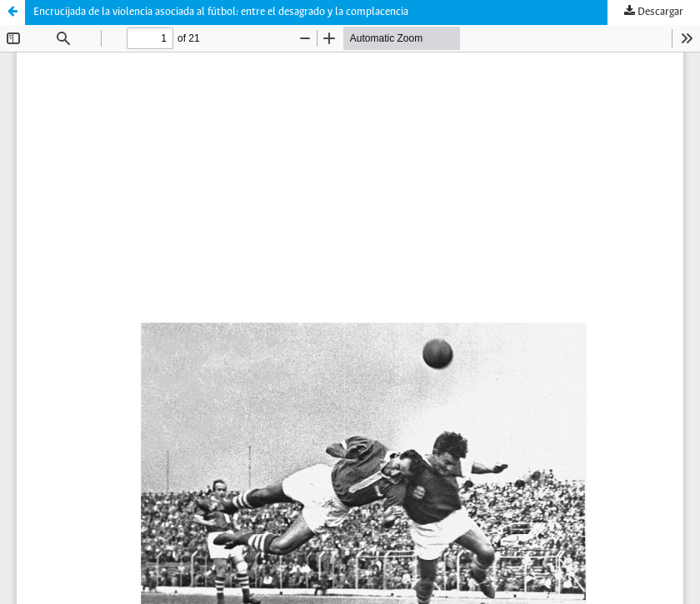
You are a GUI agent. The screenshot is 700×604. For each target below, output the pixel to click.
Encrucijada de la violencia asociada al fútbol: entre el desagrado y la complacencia (221, 12)
